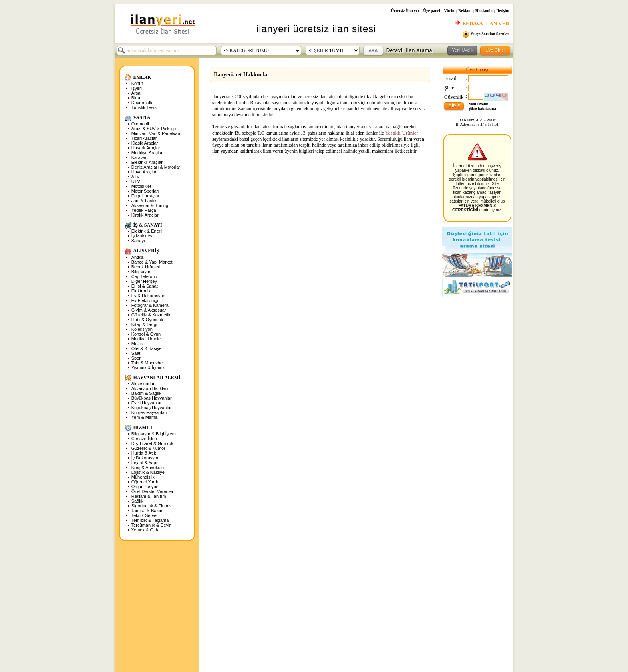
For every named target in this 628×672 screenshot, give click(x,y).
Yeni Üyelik (478, 104)
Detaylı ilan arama (410, 50)
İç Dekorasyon (145, 458)
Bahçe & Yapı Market (152, 262)
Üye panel (432, 11)
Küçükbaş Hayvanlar (152, 408)
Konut (137, 83)
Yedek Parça (144, 210)
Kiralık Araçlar (145, 215)
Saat (136, 353)
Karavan (140, 157)
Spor (136, 358)
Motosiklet (141, 186)
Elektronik (141, 291)
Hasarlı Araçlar (146, 148)
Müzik (137, 344)
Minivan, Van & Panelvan (156, 133)
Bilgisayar (141, 272)
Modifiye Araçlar (147, 153)
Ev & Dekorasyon (148, 296)
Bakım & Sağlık (146, 393)
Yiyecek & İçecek (148, 368)
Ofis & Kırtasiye (147, 348)
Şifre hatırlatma (482, 108)
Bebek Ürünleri (146, 267)
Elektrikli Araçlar (147, 162)
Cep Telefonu (144, 276)
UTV (136, 181)
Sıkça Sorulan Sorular (490, 34)
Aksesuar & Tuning (150, 205)
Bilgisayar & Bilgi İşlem (154, 434)
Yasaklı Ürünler (402, 133)
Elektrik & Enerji (147, 231)
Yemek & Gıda (146, 530)
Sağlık (138, 501)
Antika (138, 257)
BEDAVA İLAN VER (482, 23)
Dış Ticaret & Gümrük (152, 443)
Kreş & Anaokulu (148, 467)
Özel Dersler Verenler (152, 491)
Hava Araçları (145, 172)
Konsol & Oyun (146, 334)
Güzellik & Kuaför (148, 448)
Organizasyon (145, 487)
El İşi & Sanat (145, 286)
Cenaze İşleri (144, 439)
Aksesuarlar (143, 384)
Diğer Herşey (144, 281)
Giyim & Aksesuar (149, 310)
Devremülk (142, 103)
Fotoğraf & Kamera (150, 305)
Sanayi (138, 241)
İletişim (503, 11)
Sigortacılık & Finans (152, 506)
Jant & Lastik (144, 201)
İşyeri (137, 88)
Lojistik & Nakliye (148, 472)
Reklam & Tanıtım (149, 496)
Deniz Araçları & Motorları (156, 167)
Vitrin (449, 11)
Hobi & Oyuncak (147, 320)
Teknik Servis (144, 515)
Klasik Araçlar (145, 143)
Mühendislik (143, 477)
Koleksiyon (142, 329)
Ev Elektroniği (145, 300)
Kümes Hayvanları (149, 412)
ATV (136, 177)
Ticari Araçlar (144, 138)
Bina (136, 98)
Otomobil (140, 124)
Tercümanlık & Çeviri (152, 525)
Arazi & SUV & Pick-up (154, 129)
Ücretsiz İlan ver (405, 11)
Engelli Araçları (146, 196)
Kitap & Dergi (144, 324)
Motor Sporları (145, 191)
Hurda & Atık (144, 453)
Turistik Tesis (144, 107)
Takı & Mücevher (148, 363)
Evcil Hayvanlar (147, 403)
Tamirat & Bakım (148, 511)
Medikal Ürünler (147, 339)
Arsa (136, 93)
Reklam (465, 11)
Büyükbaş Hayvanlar (152, 398)
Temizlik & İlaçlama (150, 520)
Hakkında (484, 11)
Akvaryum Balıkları (150, 388)
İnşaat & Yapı (144, 463)
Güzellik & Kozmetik (151, 315)
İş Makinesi (142, 236)
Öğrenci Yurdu (145, 482)
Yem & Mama (145, 417)
